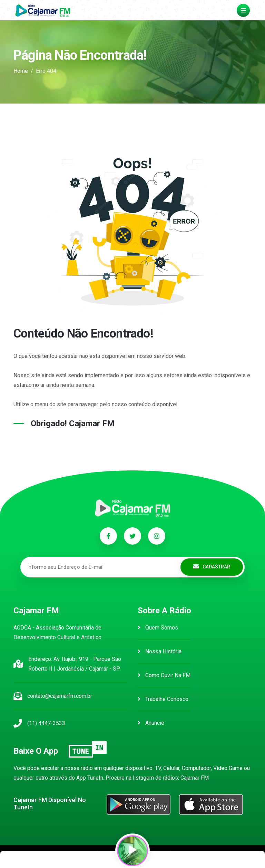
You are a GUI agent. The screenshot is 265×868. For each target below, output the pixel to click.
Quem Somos (158, 628)
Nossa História (160, 651)
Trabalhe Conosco (163, 699)
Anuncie (151, 723)
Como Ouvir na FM (164, 675)
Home (21, 71)
